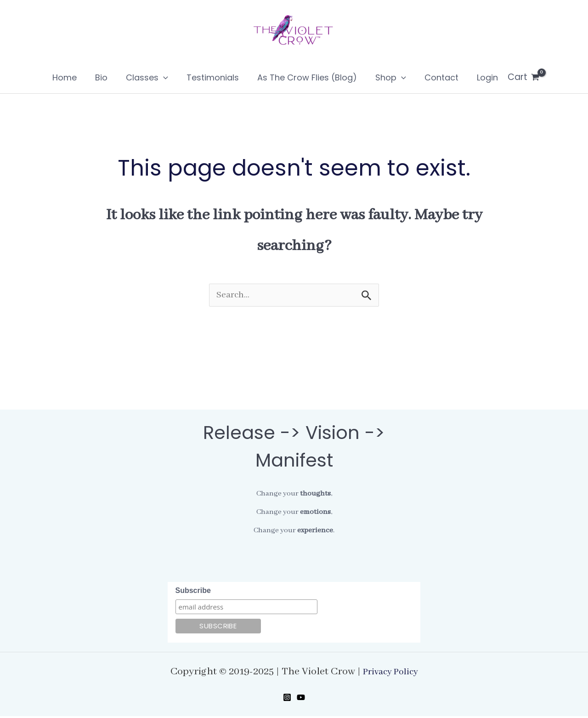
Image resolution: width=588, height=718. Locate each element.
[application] (170, 78)
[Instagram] (287, 699)
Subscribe (193, 592)
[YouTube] (301, 699)
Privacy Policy (390, 673)
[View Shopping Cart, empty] (509, 77)
